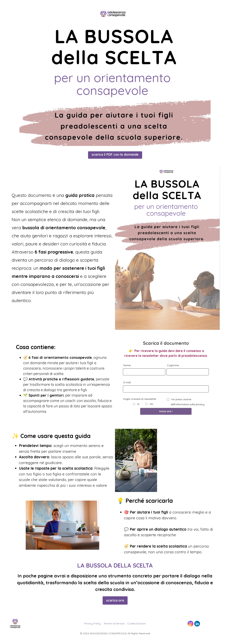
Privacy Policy (93, 623)
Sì (138, 404)
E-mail (127, 382)
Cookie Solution (136, 623)
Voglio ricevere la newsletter (140, 399)
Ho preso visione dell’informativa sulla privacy (188, 402)
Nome (127, 365)
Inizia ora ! (166, 411)
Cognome (173, 365)
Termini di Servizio (114, 623)
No (151, 404)
